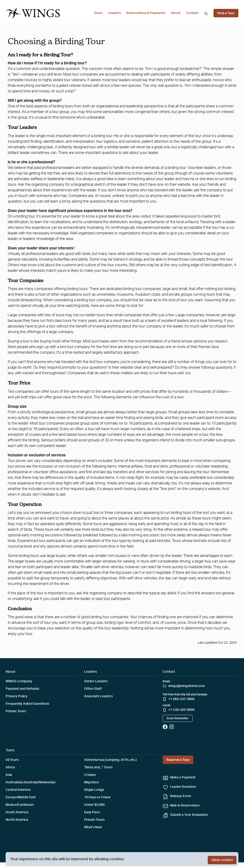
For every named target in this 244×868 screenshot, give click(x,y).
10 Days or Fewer (98, 797)
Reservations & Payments (146, 13)
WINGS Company (19, 681)
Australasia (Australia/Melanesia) (30, 782)
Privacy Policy (17, 696)
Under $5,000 (94, 805)
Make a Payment (183, 777)
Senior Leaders (96, 681)
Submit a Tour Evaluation (189, 815)
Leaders (114, 13)
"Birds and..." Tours (98, 767)
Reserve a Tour (178, 760)
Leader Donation (183, 787)
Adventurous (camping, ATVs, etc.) (110, 760)
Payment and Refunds (22, 689)
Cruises (90, 775)
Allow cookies (222, 860)
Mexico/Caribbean (20, 805)
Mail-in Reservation (185, 806)
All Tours (12, 760)
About (176, 13)
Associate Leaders (98, 696)
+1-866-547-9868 (181, 699)
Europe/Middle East (21, 797)
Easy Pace (92, 812)
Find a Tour (226, 13)
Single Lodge (94, 790)
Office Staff (93, 689)
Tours (98, 13)
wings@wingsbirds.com (187, 686)
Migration (92, 782)
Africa (10, 767)
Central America (18, 790)
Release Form (181, 796)
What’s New (93, 827)
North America (17, 820)
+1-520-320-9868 (181, 710)
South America (17, 812)
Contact (192, 13)
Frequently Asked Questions (27, 704)
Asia (9, 775)
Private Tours (16, 711)
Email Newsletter (178, 718)
